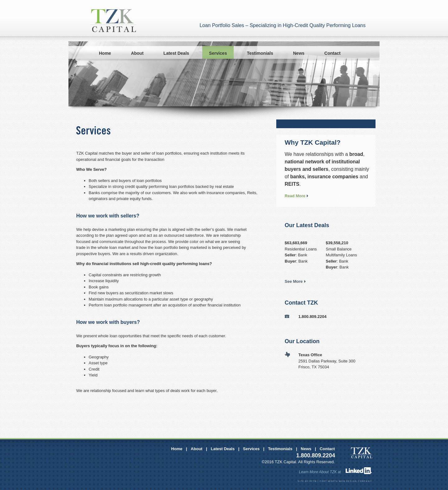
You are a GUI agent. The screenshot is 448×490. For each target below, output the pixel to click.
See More (294, 281)
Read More (295, 196)
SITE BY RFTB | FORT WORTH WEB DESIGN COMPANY (335, 481)
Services (218, 53)
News (299, 53)
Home (105, 53)
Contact (333, 53)
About (137, 53)
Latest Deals (176, 53)
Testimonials (260, 53)
